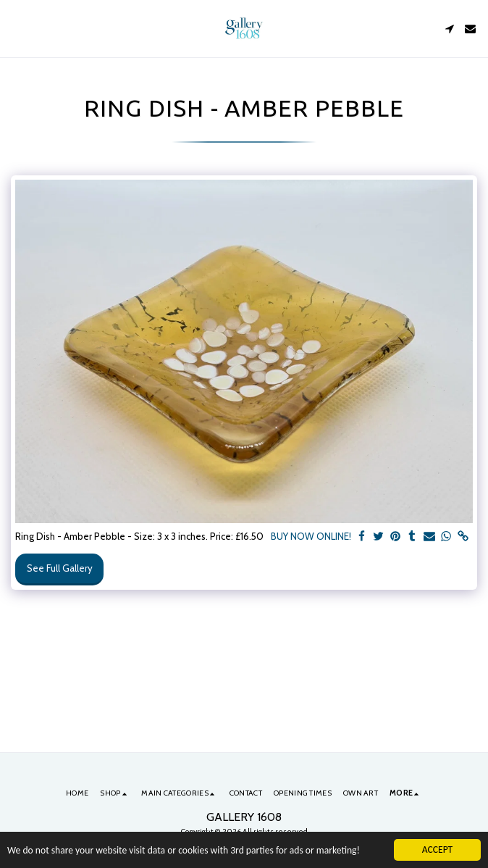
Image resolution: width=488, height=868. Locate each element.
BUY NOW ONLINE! (311, 536)
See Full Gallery (60, 568)
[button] (16, 28)
